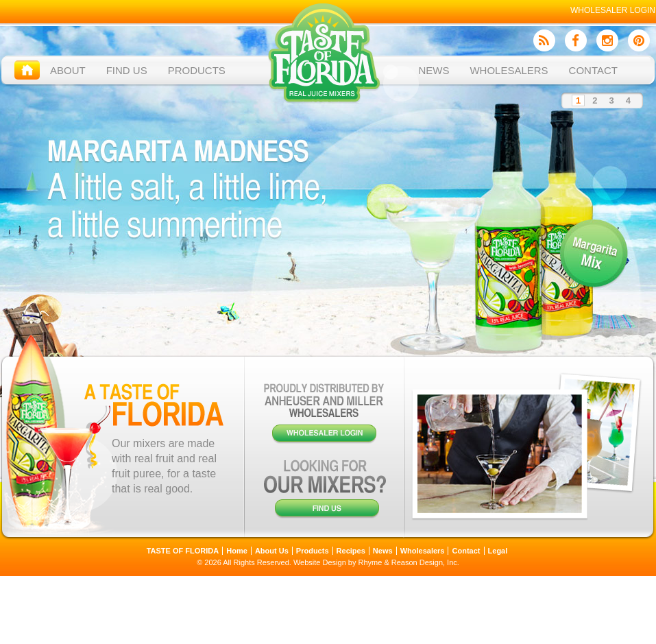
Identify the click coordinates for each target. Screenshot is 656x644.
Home (237, 551)
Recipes (351, 551)
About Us (272, 551)
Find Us (127, 70)
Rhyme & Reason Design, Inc (408, 562)
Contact (593, 70)
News (434, 70)
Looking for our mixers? (325, 489)
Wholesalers (509, 70)
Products (197, 70)
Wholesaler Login (613, 10)
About (68, 70)
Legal (498, 551)
